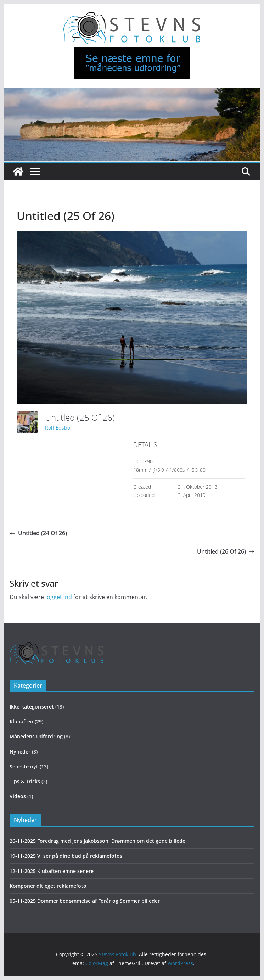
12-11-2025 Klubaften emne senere (52, 871)
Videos (18, 796)
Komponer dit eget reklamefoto (48, 886)
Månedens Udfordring (36, 736)
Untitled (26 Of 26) (226, 551)
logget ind (59, 597)
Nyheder (20, 752)
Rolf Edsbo (58, 428)
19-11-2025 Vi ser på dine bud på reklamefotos (66, 856)
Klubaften (21, 721)
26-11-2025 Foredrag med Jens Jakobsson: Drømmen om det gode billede (97, 841)
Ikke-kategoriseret (32, 707)
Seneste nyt (24, 766)
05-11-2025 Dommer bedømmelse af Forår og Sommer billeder (85, 901)
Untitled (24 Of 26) (38, 533)
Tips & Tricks (25, 781)
